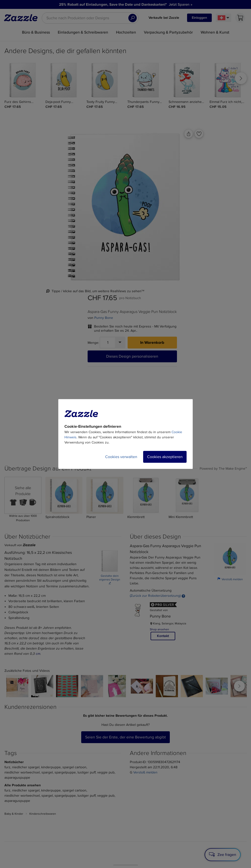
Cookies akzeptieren (165, 457)
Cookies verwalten (121, 457)
